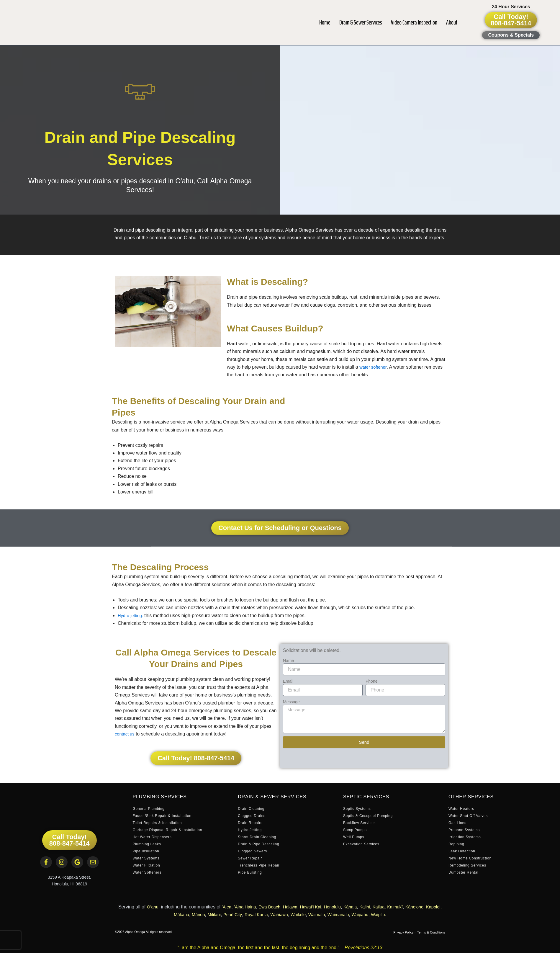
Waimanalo (352, 914)
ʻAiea (228, 907)
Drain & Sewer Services (361, 22)
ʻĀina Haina (247, 907)
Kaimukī (410, 907)
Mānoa (201, 914)
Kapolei (164, 914)
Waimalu (329, 914)
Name (288, 661)
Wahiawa (288, 914)
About (452, 22)
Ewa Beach (274, 907)
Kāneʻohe (431, 907)
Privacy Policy (403, 932)
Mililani (218, 914)
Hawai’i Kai (319, 907)
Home (325, 22)
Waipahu (376, 914)
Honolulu (342, 907)
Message (291, 702)
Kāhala (361, 907)
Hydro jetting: (132, 616)
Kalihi (377, 907)
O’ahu (153, 907)
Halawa (296, 907)
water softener (374, 367)
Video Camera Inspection (414, 22)
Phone (371, 681)
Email (288, 681)
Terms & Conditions (431, 932)
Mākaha (183, 914)
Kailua (392, 907)
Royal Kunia (263, 914)
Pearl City (238, 914)
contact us (126, 734)
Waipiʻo (395, 914)
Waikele (309, 914)
